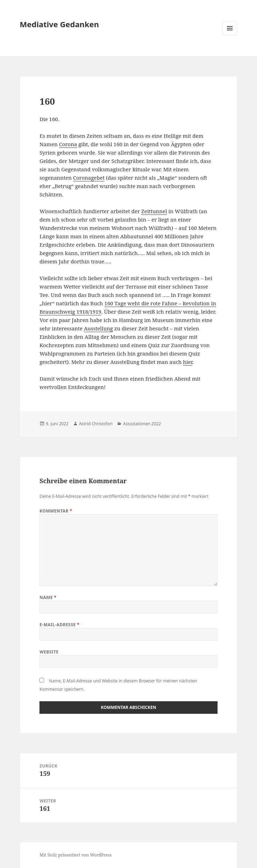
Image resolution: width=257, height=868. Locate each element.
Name (48, 597)
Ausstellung (98, 328)
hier (188, 362)
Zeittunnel (154, 211)
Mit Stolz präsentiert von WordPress (75, 855)
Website (49, 652)
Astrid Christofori (96, 424)
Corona (68, 144)
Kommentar (56, 511)
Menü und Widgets (230, 35)
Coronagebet (89, 178)
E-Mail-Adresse (59, 625)
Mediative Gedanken (60, 24)
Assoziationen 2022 (142, 424)
